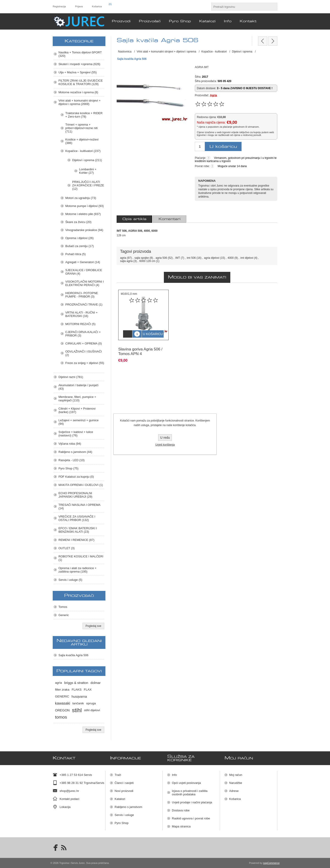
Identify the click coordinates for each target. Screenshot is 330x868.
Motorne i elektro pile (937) (83, 214)
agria (123, 258)
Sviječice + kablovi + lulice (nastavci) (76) (76, 434)
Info (174, 775)
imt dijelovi (247, 258)
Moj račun (236, 775)
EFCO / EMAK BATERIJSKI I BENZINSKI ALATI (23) (78, 530)
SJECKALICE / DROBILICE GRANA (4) (84, 272)
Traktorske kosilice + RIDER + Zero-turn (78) (84, 115)
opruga (91, 703)
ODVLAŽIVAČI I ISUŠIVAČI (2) (84, 353)
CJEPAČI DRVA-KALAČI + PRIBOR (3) (83, 334)
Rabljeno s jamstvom (128, 807)
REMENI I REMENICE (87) (76, 540)
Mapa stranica (181, 826)
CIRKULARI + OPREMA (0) (84, 343)
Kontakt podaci (69, 799)
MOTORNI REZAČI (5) (80, 324)
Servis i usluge (124, 815)
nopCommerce (271, 863)
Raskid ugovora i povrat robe (191, 818)
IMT (178, 258)
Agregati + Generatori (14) (83, 262)
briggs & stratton (76, 683)
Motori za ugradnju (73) (81, 198)
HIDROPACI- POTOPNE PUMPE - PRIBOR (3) (82, 295)
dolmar (96, 683)
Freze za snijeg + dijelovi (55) (85, 363)
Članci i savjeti (124, 783)
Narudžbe (236, 783)
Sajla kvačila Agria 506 (73, 655)
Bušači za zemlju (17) (80, 246)
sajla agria (126, 261)
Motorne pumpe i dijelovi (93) (85, 206)
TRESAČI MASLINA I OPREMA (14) (79, 507)
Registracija (59, 6)
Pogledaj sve (93, 626)
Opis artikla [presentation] (134, 219)
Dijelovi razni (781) (71, 377)
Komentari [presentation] (170, 219)
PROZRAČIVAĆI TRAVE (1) (84, 304)
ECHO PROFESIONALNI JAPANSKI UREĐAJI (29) (75, 495)
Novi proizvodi (124, 791)
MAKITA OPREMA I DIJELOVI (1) (81, 485)
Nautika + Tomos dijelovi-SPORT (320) (80, 54)
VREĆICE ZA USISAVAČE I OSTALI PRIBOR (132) (77, 518)
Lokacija (65, 807)
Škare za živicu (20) (78, 222)
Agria (213, 95)
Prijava (79, 6)
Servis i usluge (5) (70, 580)
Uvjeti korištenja (165, 445)
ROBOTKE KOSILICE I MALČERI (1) (81, 558)
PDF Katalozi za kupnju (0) (76, 477)
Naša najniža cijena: (211, 122)
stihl (77, 710)
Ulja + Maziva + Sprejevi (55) (78, 72)
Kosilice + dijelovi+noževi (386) (82, 141)
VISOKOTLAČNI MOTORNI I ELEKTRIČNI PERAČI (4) (85, 283)
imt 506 (191, 258)
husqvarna (79, 697)
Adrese (234, 791)
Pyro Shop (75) (68, 468)
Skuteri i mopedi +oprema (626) (79, 64)
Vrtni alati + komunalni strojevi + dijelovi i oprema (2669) (80, 102)
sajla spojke (142, 258)
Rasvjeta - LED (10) (71, 460)
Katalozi (120, 799)
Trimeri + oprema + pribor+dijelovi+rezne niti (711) (81, 128)
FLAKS (77, 690)
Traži (118, 775)
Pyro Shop (122, 823)
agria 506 (161, 258)
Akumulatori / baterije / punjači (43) (78, 387)
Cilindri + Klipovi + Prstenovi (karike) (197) (77, 410)
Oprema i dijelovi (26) (80, 238)
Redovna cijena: (207, 117)
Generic (64, 615)
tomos (61, 717)
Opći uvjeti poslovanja (186, 783)
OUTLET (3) (67, 548)
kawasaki (63, 703)
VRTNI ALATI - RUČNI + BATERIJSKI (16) (81, 314)
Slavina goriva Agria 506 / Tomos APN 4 (140, 348)
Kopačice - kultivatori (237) (83, 151)
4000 (231, 258)
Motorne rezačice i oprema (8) (78, 92)
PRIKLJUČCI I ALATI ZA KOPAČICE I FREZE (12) (88, 185)
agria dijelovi (212, 258)
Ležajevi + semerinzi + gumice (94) (78, 422)
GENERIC (62, 696)
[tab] (134, 219)
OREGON (62, 710)
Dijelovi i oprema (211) (87, 160)
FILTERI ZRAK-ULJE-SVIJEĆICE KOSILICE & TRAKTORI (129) (81, 82)
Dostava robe (181, 810)
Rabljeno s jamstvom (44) (75, 452)
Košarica (235, 799)
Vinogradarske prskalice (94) (84, 230)
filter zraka (62, 690)
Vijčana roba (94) (70, 444)
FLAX (88, 690)
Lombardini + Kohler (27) (88, 171)
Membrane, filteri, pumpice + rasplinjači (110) (77, 399)
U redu (165, 438)
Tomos (63, 607)
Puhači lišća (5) (76, 254)
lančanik (78, 703)
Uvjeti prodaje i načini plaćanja (192, 802)
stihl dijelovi (92, 710)
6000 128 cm (147, 261)
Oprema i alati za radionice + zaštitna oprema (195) (77, 570)
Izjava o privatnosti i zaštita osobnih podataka (190, 793)
